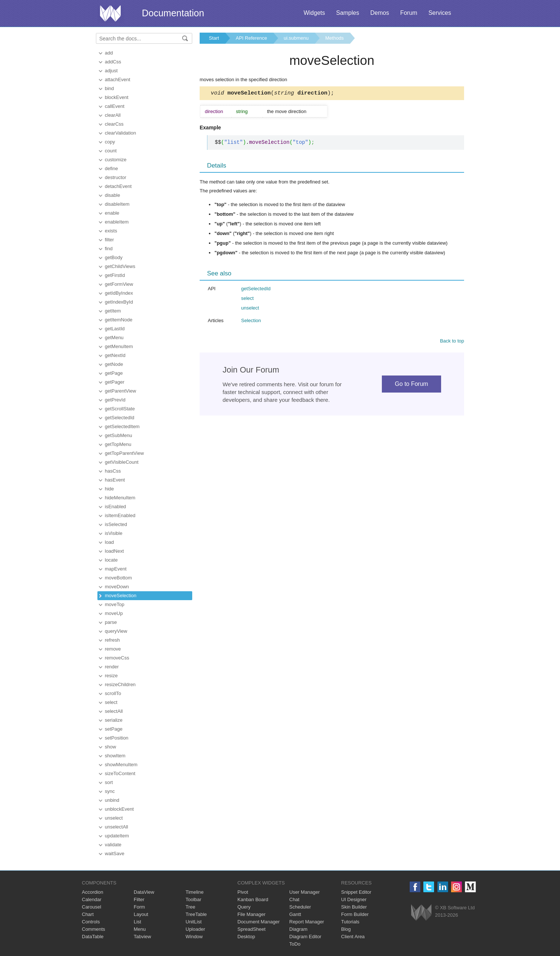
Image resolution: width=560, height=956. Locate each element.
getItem (113, 311)
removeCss (117, 658)
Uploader (195, 929)
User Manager (304, 892)
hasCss (113, 471)
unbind (112, 800)
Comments (94, 929)
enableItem (117, 222)
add (109, 53)
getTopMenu (118, 444)
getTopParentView (124, 453)
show (110, 747)
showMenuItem (121, 765)
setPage (114, 729)
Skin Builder (354, 907)
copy (110, 142)
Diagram (298, 929)
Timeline (195, 892)
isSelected (116, 524)
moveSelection (121, 596)
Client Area (353, 937)
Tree (190, 907)
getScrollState (120, 409)
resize (111, 676)
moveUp (114, 613)
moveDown (117, 587)
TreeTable (196, 914)
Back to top (452, 342)
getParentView (120, 391)
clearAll (113, 115)
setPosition (117, 738)
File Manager (251, 914)
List (137, 922)
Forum (409, 13)
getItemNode (119, 320)
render (112, 667)
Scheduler (300, 907)
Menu (140, 929)
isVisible (114, 533)
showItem (115, 756)
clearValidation (120, 133)
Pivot (243, 892)
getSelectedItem (122, 426)
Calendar (92, 899)
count (111, 151)
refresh (112, 640)
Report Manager (307, 922)
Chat (294, 899)
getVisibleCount (122, 462)
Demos (380, 13)
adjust (111, 71)
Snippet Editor (356, 892)
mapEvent (116, 569)
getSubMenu (119, 435)
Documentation (173, 13)
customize (116, 160)
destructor (116, 177)
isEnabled (115, 507)
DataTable (93, 937)
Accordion (93, 892)
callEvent (115, 106)
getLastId (115, 329)
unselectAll (116, 827)
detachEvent (118, 186)
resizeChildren (120, 684)
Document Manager (259, 922)
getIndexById (119, 302)
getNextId (115, 355)
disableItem (117, 204)
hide (109, 489)
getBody (114, 257)
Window (194, 937)
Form (139, 907)
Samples (347, 13)
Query (244, 907)
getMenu (114, 338)
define (111, 168)
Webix (421, 912)
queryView (116, 631)
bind (109, 88)
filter (109, 240)
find (109, 249)
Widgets (314, 13)
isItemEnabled (120, 515)
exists (111, 231)
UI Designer (354, 899)
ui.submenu (296, 38)
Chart (88, 914)
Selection (251, 322)
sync (110, 791)
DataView (144, 892)
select (111, 702)
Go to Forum (411, 385)
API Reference (251, 38)
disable (112, 195)
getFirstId (115, 275)
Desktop (246, 937)
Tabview (142, 937)
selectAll (114, 711)
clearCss (114, 124)
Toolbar (194, 899)
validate (113, 845)
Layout (141, 914)
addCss (113, 62)
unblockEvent (119, 809)
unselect (114, 818)
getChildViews (120, 266)
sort (109, 782)
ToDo (295, 944)
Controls (91, 922)
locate (111, 560)
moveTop (115, 604)
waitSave (115, 854)
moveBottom (118, 578)
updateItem (117, 836)
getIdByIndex (119, 293)
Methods (334, 38)
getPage (114, 373)
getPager (115, 382)
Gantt (295, 914)
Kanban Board (253, 899)
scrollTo (113, 693)
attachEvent (118, 80)
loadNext (114, 551)
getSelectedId (120, 418)
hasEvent (115, 480)
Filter (139, 899)
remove (113, 649)
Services (440, 13)
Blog (346, 929)
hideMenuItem (120, 498)
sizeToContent (120, 773)
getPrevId (115, 400)
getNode (114, 364)
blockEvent (117, 97)
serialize (114, 720)
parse (111, 622)
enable (112, 213)
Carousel (91, 907)
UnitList (194, 922)
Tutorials (350, 922)
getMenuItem (119, 346)
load (109, 542)
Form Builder (355, 914)
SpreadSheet (251, 929)
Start (214, 38)
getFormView (119, 284)
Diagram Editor (305, 937)
